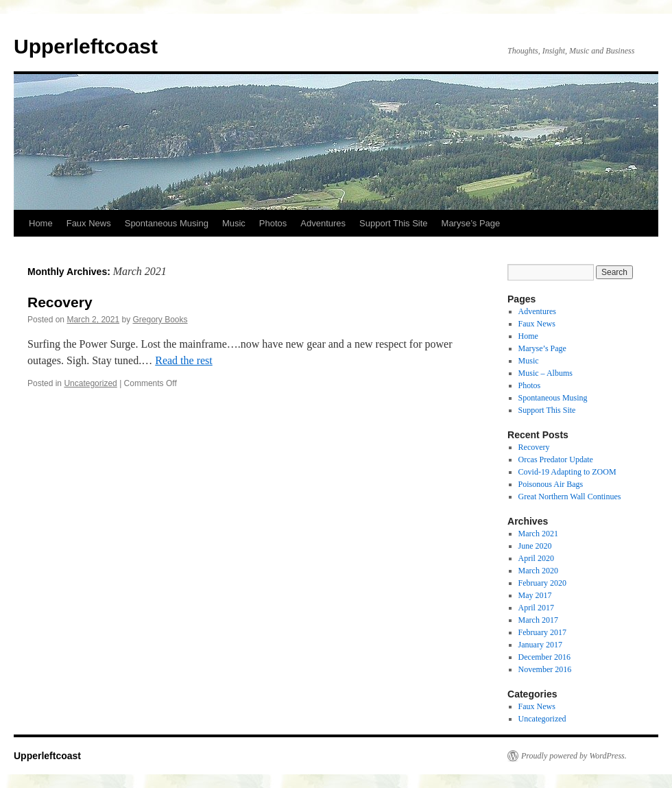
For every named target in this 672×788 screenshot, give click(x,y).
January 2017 (540, 645)
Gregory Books (160, 320)
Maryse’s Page (471, 223)
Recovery (60, 302)
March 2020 (538, 571)
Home (41, 223)
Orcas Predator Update (556, 459)
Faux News (89, 223)
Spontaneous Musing (167, 223)
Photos (273, 223)
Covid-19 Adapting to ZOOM (567, 472)
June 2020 (535, 546)
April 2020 (536, 558)
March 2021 (538, 534)
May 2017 (535, 595)
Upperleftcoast (86, 46)
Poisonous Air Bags (551, 484)
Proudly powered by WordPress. (574, 756)
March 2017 (538, 620)
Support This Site (393, 223)
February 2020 (542, 583)
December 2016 (544, 657)
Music (234, 223)
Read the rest (184, 360)
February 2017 (542, 632)
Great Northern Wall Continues (570, 497)
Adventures (323, 223)
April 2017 (536, 608)
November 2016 (545, 669)
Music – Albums (545, 373)
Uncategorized (90, 383)
